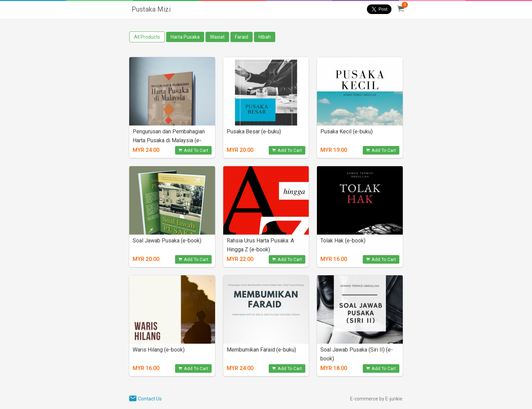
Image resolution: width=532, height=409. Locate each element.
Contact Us (150, 399)
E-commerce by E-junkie (376, 399)
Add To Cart (193, 150)
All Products (147, 37)
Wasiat (217, 37)
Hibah (265, 37)
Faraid (242, 37)
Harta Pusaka (185, 37)
